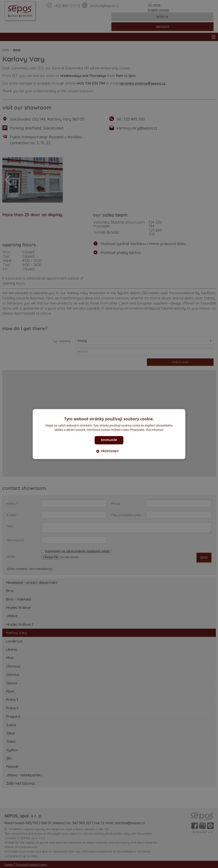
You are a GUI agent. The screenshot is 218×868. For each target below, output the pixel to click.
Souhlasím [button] (109, 440)
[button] (109, 451)
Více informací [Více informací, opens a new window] (155, 430)
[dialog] (109, 434)
